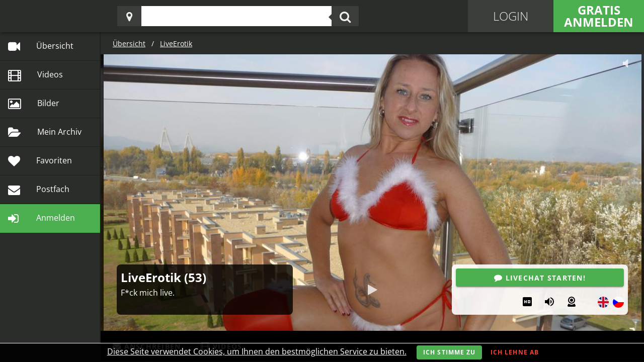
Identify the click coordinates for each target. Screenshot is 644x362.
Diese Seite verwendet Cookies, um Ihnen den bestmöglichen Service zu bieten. (257, 351)
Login (511, 16)
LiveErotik (176, 43)
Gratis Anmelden (599, 16)
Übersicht (129, 43)
